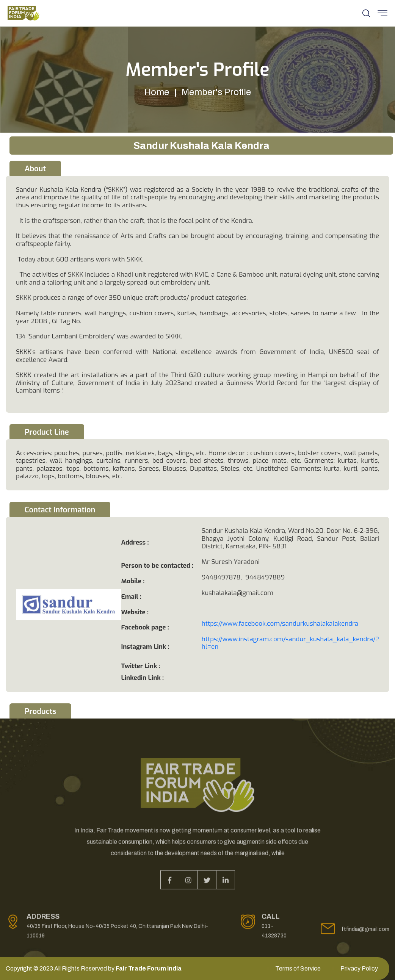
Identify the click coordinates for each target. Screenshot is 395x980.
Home (157, 92)
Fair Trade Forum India (149, 968)
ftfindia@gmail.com (365, 932)
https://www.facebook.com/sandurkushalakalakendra (280, 624)
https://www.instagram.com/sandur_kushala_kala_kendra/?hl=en (290, 643)
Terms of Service (298, 968)
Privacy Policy (359, 968)
